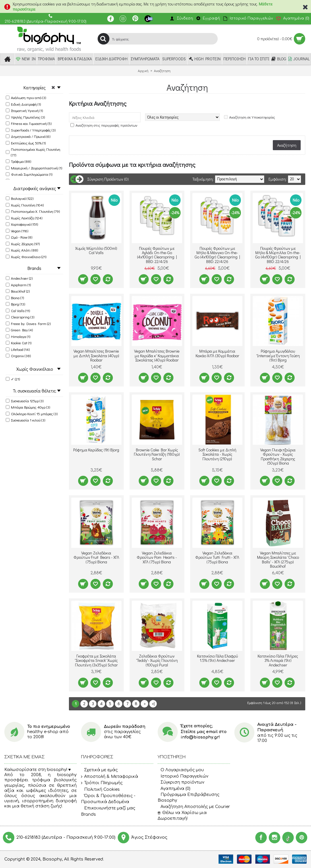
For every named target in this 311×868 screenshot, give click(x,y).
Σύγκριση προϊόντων (181, 782)
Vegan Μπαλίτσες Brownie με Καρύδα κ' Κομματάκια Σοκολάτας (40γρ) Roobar (157, 355)
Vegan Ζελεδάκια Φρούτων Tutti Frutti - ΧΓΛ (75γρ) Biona (217, 557)
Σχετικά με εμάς (99, 770)
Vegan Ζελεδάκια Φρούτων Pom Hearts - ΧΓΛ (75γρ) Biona (157, 557)
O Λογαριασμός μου (181, 770)
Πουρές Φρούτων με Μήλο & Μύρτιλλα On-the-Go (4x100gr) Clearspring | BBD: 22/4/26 (278, 255)
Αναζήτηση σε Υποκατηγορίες (252, 117)
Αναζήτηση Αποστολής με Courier (194, 807)
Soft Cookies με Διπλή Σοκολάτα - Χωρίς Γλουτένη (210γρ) (217, 454)
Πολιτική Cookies (100, 790)
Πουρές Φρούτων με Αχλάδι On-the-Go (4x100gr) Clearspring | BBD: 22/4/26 (157, 255)
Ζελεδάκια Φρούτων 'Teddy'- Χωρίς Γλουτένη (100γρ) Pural (157, 660)
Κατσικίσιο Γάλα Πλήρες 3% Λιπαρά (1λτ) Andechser (278, 660)
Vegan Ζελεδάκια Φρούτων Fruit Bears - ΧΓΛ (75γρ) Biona (96, 557)
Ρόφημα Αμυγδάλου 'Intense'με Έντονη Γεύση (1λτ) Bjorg (278, 355)
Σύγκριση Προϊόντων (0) (108, 179)
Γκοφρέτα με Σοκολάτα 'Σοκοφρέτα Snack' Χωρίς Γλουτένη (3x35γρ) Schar (96, 660)
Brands (88, 814)
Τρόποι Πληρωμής (102, 783)
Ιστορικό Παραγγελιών (183, 776)
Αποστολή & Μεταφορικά (110, 777)
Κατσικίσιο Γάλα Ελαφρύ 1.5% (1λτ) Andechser (217, 658)
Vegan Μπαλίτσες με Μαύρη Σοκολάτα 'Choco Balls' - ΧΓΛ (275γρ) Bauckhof (278, 559)
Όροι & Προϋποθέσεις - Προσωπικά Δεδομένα (108, 799)
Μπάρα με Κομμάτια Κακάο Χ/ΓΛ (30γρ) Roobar (217, 353)
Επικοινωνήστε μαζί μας (108, 808)
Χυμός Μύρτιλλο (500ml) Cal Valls (96, 250)
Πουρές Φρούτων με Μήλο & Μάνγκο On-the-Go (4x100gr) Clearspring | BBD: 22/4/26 (217, 255)
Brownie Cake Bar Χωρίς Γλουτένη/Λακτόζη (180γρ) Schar (157, 454)
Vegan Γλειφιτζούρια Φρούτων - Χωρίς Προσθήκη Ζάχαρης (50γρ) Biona (278, 456)
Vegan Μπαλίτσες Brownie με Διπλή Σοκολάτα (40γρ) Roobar (96, 355)
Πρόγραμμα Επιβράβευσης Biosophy (189, 798)
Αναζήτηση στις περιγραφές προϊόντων (106, 125)
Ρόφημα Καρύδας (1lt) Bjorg (96, 450)
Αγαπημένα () (174, 789)
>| (153, 704)
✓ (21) (13, 379)
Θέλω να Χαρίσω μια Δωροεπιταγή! (182, 816)
